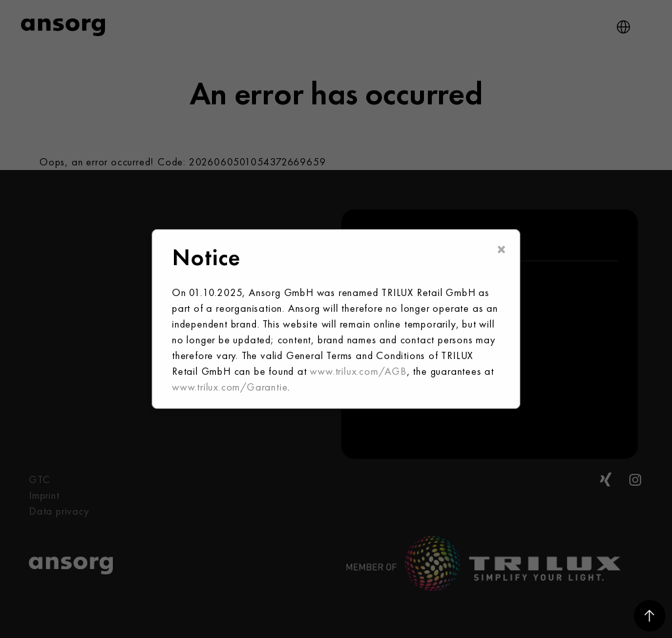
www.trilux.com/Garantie (230, 387)
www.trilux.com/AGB (358, 371)
